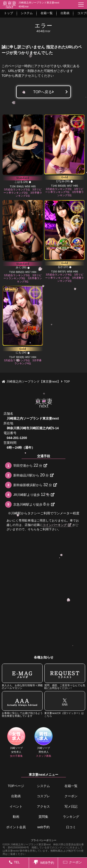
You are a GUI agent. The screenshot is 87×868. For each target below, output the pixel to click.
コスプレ (43, 796)
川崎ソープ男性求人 (44, 742)
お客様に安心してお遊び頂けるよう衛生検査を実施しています (22, 704)
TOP (5, 76)
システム (43, 786)
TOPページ (16, 786)
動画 (16, 817)
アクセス (43, 806)
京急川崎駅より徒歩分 (34, 504)
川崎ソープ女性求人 (16, 742)
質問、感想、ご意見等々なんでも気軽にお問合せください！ (65, 677)
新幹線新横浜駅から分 (35, 485)
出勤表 (16, 796)
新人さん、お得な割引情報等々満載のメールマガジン (22, 677)
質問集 (43, 817)
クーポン (71, 796)
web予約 (44, 827)
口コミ (71, 827)
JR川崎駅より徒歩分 (34, 494)
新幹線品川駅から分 (34, 475)
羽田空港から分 (30, 465)
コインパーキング (57, 525)
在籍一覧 (71, 786)
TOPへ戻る (43, 92)
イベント (16, 806)
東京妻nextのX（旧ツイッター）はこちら (65, 704)
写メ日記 (71, 806)
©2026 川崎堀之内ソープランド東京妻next (27, 844)
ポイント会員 (16, 827)
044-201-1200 (17, 438)
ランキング (71, 817)
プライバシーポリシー (44, 840)
